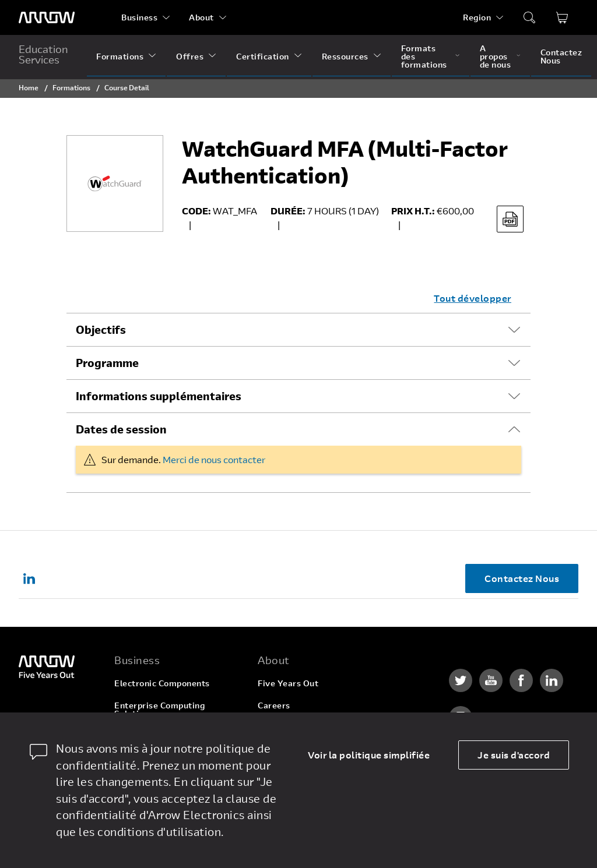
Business (139, 17)
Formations (120, 56)
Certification (263, 56)
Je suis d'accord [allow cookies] (514, 755)
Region (477, 17)
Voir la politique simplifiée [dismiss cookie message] (369, 755)
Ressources (345, 56)
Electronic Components (162, 683)
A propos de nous (496, 56)
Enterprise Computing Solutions (159, 709)
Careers (274, 705)
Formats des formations (424, 56)
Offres (190, 56)
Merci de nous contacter (214, 459)
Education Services (43, 54)
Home (29, 87)
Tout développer (473, 298)
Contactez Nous (561, 56)
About (201, 17)
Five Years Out (288, 683)
